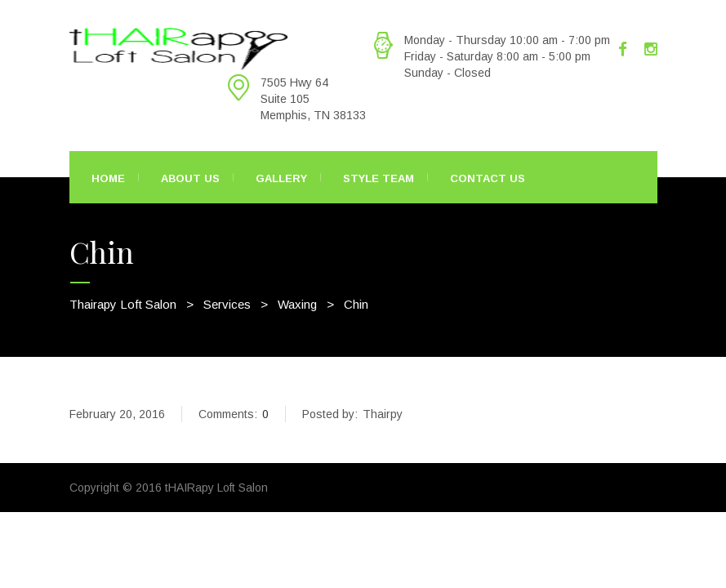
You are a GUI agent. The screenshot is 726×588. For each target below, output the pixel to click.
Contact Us (488, 178)
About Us (190, 178)
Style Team (379, 178)
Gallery (281, 178)
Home (108, 178)
